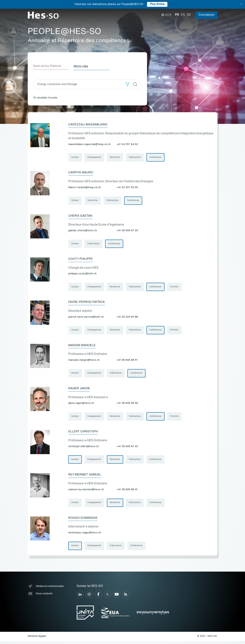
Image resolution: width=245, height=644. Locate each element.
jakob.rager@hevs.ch (81, 405)
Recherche (116, 157)
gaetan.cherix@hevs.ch (83, 231)
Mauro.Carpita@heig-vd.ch (85, 187)
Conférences (156, 157)
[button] (128, 84)
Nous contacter (40, 597)
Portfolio (175, 288)
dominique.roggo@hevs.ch (85, 535)
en (183, 15)
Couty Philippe (81, 260)
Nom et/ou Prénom (47, 66)
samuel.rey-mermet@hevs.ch (86, 492)
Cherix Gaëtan (81, 216)
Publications (135, 157)
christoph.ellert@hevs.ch (84, 448)
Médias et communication (46, 589)
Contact (75, 157)
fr (177, 15)
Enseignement (95, 157)
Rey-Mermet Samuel (86, 477)
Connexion (206, 15)
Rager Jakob (80, 390)
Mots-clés (82, 66)
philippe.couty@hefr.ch (82, 274)
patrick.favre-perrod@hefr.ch (86, 318)
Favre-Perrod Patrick (87, 303)
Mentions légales (37, 639)
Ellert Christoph (84, 434)
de (189, 15)
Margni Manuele (83, 347)
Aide (167, 15)
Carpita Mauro (81, 173)
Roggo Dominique (84, 521)
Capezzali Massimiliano (89, 124)
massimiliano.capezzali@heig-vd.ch (90, 144)
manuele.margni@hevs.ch (84, 361)
